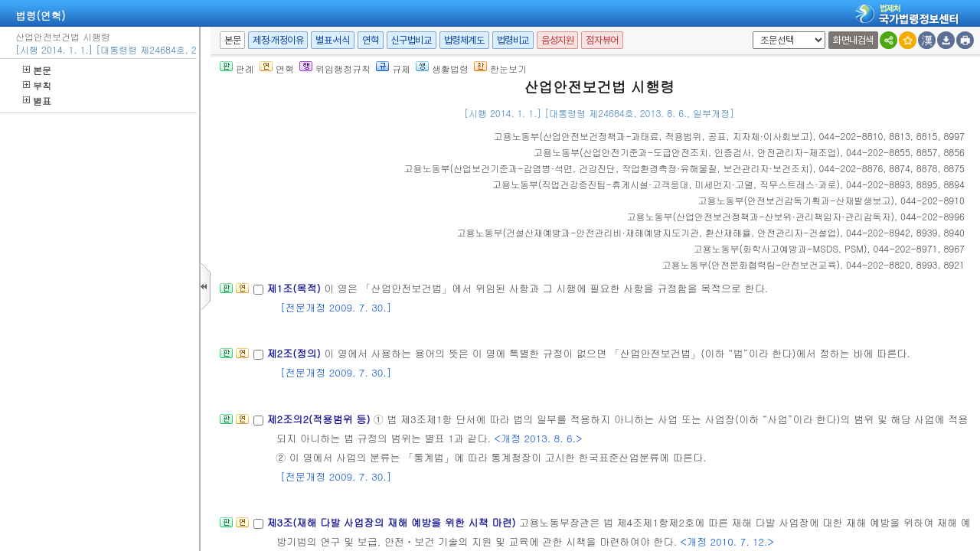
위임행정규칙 (335, 68)
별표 (37, 101)
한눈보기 (500, 68)
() (653, 136)
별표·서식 (333, 40)
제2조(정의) (295, 353)
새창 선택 (750, 32)
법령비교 (513, 40)
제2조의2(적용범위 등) (320, 419)
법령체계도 (464, 40)
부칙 (37, 85)
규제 (393, 68)
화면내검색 (853, 40)
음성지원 (557, 40)
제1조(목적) (295, 288)
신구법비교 (412, 40)
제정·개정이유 (278, 40)
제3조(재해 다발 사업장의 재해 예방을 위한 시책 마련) (393, 522)
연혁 (370, 40)
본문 (37, 70)
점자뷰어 (602, 40)
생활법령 (442, 68)
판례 (237, 68)
